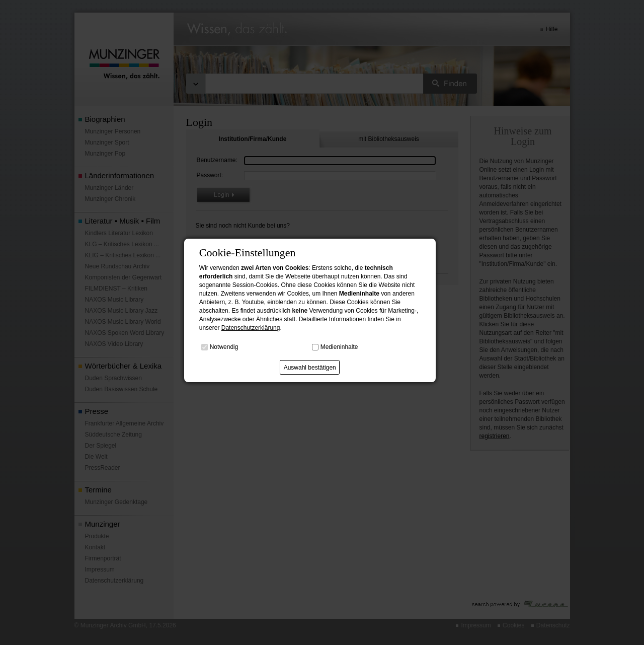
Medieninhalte (339, 347)
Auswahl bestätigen (310, 368)
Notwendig (224, 347)
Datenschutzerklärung (251, 328)
